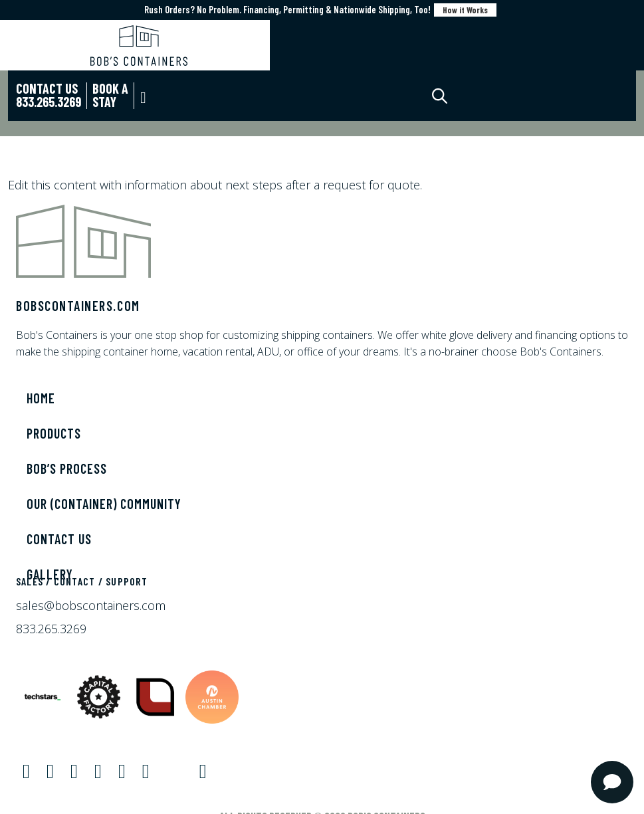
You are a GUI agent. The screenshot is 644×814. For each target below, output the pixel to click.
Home (41, 398)
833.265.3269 (51, 629)
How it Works (465, 10)
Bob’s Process (67, 468)
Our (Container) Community (104, 504)
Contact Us (59, 539)
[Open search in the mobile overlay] (451, 96)
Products (54, 433)
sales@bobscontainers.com (91, 605)
